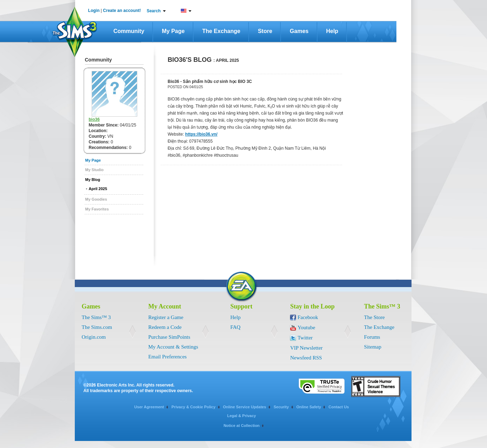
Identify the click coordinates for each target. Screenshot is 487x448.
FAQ (235, 327)
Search (154, 11)
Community (129, 31)
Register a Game (166, 317)
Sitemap (373, 347)
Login (94, 11)
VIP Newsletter (306, 348)
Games (299, 31)
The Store (374, 317)
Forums (372, 337)
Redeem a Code (165, 327)
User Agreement (149, 407)
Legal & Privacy (242, 416)
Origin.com (94, 337)
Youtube (306, 327)
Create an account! (122, 11)
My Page (173, 31)
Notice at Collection (242, 426)
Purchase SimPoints (169, 337)
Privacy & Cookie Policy (193, 407)
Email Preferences (167, 357)
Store (265, 31)
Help (332, 31)
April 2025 (98, 189)
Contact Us (339, 407)
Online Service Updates (245, 407)
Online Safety (309, 407)
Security (281, 407)
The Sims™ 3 (96, 317)
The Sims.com (97, 327)
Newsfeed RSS (306, 358)
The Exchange (221, 31)
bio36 (94, 119)
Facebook (308, 317)
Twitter (305, 338)
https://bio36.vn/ (201, 134)
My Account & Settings (173, 347)
